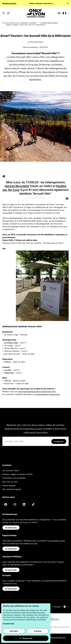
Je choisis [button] (38, 631)
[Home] (36, 13)
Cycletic (8, 370)
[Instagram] (15, 504)
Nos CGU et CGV (10, 482)
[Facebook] (6, 504)
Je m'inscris (59, 441)
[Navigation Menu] (4, 13)
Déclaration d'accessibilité (14, 478)
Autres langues (9, 485)
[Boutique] (59, 13)
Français (61, 607)
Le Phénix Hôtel (11, 343)
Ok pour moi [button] (26, 638)
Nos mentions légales (12, 489)
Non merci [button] (14, 631)
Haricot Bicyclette (17, 186)
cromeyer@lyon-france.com (48, 394)
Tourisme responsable (49, 23)
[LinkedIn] (24, 504)
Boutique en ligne (9, 3)
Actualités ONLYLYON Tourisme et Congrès (19, 23)
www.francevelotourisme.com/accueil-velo (37, 391)
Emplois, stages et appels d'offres (17, 474)
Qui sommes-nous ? (11, 470)
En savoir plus (11, 528)
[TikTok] (33, 504)
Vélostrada (9, 373)
